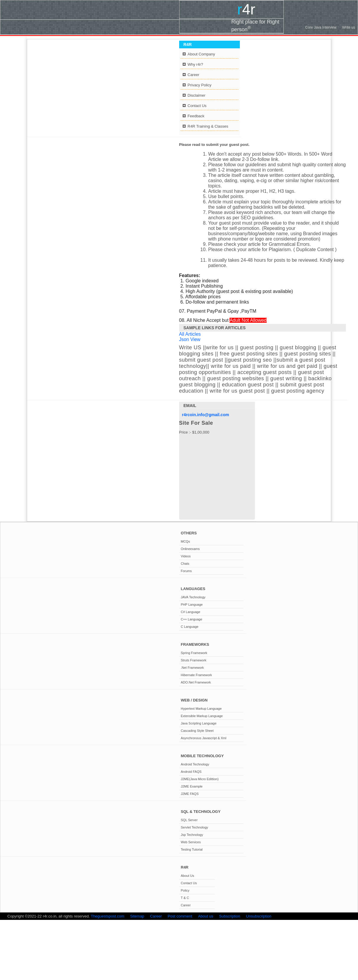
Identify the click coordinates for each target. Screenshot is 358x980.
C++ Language (192, 619)
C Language (190, 627)
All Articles (190, 334)
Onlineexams (190, 549)
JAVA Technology (193, 597)
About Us (188, 876)
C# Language (191, 612)
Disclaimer (197, 95)
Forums (186, 571)
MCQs (185, 541)
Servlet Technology (195, 827)
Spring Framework (194, 653)
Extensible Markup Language (202, 716)
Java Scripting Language (199, 723)
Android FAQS (191, 772)
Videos (186, 556)
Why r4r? (196, 64)
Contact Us (197, 106)
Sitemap (137, 916)
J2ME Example (192, 786)
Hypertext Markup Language (201, 709)
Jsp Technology (192, 835)
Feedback (196, 116)
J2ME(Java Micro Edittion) (200, 779)
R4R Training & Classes (208, 126)
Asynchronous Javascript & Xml (204, 738)
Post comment (180, 916)
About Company (201, 54)
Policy (185, 890)
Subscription (230, 916)
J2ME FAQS (190, 794)
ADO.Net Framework (196, 682)
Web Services (191, 842)
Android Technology (195, 764)
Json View (190, 339)
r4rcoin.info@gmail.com (206, 415)
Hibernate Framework (197, 675)
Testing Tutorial (192, 849)
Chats (185, 564)
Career (194, 75)
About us (206, 916)
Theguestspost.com (107, 916)
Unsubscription (259, 916)
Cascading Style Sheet (197, 731)
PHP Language (192, 605)
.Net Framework (192, 668)
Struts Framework (194, 660)
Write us (349, 27)
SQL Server (189, 820)
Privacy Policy (200, 85)
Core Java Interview (321, 27)
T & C (185, 898)
